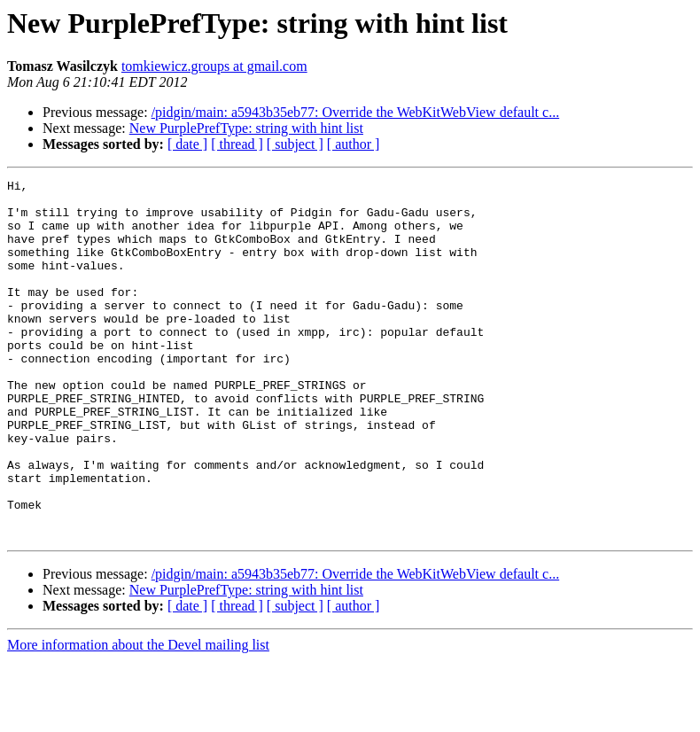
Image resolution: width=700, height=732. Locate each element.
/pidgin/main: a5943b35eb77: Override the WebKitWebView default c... (356, 112)
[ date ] (187, 144)
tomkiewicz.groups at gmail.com (214, 66)
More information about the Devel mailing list (138, 716)
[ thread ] (237, 144)
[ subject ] (295, 144)
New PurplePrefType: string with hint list (246, 128)
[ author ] (354, 144)
